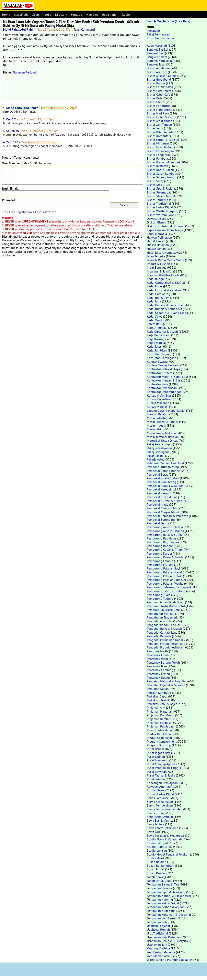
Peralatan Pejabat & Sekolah (166, 685)
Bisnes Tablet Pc (158, 200)
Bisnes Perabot (157, 158)
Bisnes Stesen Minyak (161, 196)
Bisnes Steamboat (159, 192)
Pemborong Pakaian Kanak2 (166, 572)
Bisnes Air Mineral (159, 68)
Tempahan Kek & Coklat (163, 903)
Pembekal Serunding (161, 520)
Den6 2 (11, 119)
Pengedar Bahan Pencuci (163, 625)
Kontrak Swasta (157, 361)
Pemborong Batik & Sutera (165, 535)
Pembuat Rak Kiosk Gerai (164, 610)
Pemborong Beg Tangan (163, 542)
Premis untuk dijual (160, 730)
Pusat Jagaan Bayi (159, 753)
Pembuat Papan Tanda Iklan (166, 602)
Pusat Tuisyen (156, 779)
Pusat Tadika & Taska (161, 775)
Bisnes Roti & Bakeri (160, 170)
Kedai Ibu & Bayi (158, 298)
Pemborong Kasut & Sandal (166, 557)
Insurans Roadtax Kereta (163, 275)
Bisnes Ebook (156, 102)
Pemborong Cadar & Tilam (165, 549)
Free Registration (21, 212)
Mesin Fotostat (157, 418)
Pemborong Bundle (160, 546)
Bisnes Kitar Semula (160, 132)
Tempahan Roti (157, 922)
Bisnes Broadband (159, 79)
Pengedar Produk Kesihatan (165, 647)
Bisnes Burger (156, 83)
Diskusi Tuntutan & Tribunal (166, 226)
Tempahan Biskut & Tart (163, 884)
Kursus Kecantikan (159, 399)
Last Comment (84, 29)
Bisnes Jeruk (155, 128)
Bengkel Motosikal (159, 61)
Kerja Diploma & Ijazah (162, 332)
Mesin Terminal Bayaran (163, 437)
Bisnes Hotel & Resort (162, 117)
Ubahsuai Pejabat (158, 926)
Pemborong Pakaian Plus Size (167, 580)
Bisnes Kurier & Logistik (163, 140)
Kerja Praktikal (156, 343)
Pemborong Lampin (160, 561)
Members (92, 15)
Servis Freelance (158, 798)
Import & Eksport (159, 264)
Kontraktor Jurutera (160, 373)
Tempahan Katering (160, 899)
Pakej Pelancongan (160, 444)
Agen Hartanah (157, 45)
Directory (61, 15)
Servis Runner (156, 813)
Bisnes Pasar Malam (160, 147)
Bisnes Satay (155, 181)
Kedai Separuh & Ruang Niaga (167, 313)
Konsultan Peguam (160, 354)
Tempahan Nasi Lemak (162, 918)
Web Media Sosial (159, 956)
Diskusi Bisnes (156, 222)
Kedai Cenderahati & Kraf (164, 282)
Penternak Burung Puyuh (163, 662)
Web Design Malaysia (161, 952)
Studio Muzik (156, 858)
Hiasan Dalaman (158, 245)
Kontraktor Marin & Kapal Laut (167, 377)
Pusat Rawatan (157, 772)
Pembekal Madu (158, 504)
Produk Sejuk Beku (159, 738)
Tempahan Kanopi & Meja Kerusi (169, 896)
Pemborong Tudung (160, 599)
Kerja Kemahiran (158, 335)
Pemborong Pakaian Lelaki (165, 576)
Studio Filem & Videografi (164, 839)
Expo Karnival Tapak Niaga (165, 230)
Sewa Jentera (156, 824)
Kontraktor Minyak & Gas (164, 380)
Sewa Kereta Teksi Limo (163, 828)
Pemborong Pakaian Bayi (163, 568)
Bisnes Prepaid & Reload (163, 162)
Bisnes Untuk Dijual (160, 207)
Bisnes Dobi (155, 98)
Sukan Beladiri (157, 862)
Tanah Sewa (155, 877)
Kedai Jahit (154, 301)
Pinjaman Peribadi (24, 72)
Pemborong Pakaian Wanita (165, 583)
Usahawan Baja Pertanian (164, 937)
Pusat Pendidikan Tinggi (163, 768)
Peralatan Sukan (158, 689)
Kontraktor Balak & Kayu (163, 369)
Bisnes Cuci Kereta (159, 91)
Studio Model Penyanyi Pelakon (168, 854)
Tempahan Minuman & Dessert (168, 915)
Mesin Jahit (154, 429)
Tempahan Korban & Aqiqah (166, 907)
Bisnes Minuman (158, 143)
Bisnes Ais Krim (157, 72)
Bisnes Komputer (158, 136)
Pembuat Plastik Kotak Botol (166, 606)
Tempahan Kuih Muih (161, 911)
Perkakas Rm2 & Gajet (162, 704)
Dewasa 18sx (156, 219)
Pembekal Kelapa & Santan (165, 486)
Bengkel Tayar (156, 64)
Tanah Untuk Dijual (160, 881)
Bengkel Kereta (157, 57)
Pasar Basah (155, 456)
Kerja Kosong (156, 339)
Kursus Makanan (158, 403)
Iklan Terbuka (156, 256)
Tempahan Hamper (160, 888)
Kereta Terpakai (157, 328)
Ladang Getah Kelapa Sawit (165, 411)
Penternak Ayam (157, 659)
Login (126, 15)
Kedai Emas (155, 286)
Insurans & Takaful (160, 271)
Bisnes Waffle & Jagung (163, 211)
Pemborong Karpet (159, 553)
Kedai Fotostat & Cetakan (164, 290)
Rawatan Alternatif (159, 787)
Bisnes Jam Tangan (159, 124)
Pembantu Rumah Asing (163, 467)
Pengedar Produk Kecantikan (166, 644)
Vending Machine (158, 948)
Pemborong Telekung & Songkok (169, 587)
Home (6, 15)
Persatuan (153, 31)
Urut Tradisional (157, 933)
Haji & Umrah (156, 241)
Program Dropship (159, 745)
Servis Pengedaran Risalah (165, 809)
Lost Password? (45, 212)
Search (37, 15)
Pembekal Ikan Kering (161, 482)
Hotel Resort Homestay (162, 252)
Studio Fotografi (158, 843)
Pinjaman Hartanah (160, 711)
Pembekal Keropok (159, 493)
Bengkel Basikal (158, 49)
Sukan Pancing (157, 873)
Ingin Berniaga (157, 267)
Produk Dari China (159, 734)
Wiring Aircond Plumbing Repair (168, 960)
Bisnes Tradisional (159, 203)
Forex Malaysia (157, 234)
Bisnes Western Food (161, 215)
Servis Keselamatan (160, 802)
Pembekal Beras (157, 474)
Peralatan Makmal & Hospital (167, 681)
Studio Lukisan (157, 850)
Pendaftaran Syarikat (161, 614)
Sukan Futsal (156, 869)
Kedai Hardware (157, 294)
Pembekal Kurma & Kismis (165, 501)
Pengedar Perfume (159, 636)
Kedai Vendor (156, 320)
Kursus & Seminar (159, 395)
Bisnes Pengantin (158, 155)
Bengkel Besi (155, 53)
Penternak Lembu (158, 674)
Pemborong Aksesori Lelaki (165, 527)
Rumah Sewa (156, 790)
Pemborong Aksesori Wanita (165, 531)
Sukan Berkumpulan (161, 866)
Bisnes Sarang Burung (162, 177)
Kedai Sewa (155, 316)
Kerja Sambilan (157, 350)
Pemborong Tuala (159, 595)
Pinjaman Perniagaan (161, 726)
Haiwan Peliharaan (159, 237)
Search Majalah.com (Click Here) (169, 21)
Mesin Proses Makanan (162, 433)
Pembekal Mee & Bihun (163, 508)
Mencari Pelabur (158, 414)
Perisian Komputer (159, 693)
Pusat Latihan (156, 757)
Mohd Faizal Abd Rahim (19, 30)
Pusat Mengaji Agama (161, 764)
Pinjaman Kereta (158, 719)
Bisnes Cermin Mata (160, 87)
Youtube (76, 15)
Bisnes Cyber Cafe (159, 94)
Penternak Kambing (160, 670)
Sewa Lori (153, 832)
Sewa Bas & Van (158, 820)
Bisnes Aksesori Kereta (162, 76)
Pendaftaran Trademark (162, 617)
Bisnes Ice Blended (160, 121)
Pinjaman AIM (156, 708)
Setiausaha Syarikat (160, 817)
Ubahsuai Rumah (158, 929)
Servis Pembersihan (160, 805)
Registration (110, 15)
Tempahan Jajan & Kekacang (166, 892)
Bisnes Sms (154, 185)
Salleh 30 (13, 131)
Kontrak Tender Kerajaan (163, 365)
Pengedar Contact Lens (162, 632)
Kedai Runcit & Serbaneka (164, 309)
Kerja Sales (154, 346)
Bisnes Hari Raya (158, 113)
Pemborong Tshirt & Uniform (166, 591)
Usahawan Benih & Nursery (165, 941)
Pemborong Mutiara (160, 565)
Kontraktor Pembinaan (162, 388)
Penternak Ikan (157, 666)
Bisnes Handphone (160, 110)
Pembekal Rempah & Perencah (167, 516)
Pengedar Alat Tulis (160, 621)
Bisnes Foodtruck (158, 106)
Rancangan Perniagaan (162, 783)
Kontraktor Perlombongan (164, 392)
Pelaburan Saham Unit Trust (165, 463)
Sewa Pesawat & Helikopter (166, 836)
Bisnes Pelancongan (160, 151)
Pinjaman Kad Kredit (161, 715)
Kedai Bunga (155, 279)
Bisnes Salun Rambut (161, 173)
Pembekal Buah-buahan (163, 478)
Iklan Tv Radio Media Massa (166, 260)
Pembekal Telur (157, 523)
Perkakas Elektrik (158, 700)
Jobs (48, 15)
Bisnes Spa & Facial (160, 188)
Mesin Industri (156, 425)
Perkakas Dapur (157, 696)
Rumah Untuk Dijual (160, 794)
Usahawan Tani (157, 945)
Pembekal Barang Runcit (163, 471)
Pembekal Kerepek (159, 489)
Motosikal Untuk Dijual (162, 441)
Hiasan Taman (156, 249)
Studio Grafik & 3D (160, 847)
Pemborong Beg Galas (162, 538)
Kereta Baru (155, 324)
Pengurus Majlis (158, 651)
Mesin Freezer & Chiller (163, 422)
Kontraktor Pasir (157, 384)
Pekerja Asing (156, 459)
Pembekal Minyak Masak (163, 512)
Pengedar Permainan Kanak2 (166, 640)
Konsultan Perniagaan (162, 38)
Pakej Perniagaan (158, 34)
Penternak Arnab (158, 655)
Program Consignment (162, 741)
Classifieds (21, 15)
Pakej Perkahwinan (159, 448)
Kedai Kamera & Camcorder (165, 305)
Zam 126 (12, 142)
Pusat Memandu (158, 760)
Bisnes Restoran (157, 166)
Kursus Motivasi (158, 407)
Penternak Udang (158, 678)
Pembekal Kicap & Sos (162, 497)
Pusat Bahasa (156, 749)
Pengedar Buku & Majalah (164, 629)
